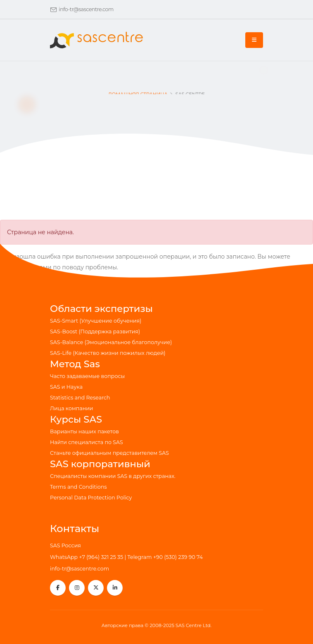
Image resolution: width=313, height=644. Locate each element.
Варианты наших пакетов (84, 431)
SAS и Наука (66, 387)
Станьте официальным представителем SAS (109, 453)
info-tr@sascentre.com (86, 9)
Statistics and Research (80, 398)
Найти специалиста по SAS (87, 442)
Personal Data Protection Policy (91, 498)
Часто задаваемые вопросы (87, 376)
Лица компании (72, 408)
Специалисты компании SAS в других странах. (113, 476)
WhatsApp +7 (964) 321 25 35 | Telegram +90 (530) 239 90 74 (126, 557)
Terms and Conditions (78, 487)
